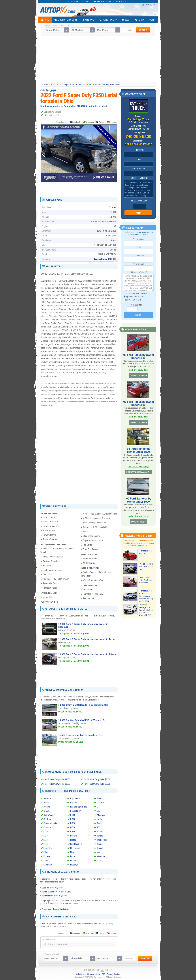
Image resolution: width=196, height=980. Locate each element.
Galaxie (100, 803)
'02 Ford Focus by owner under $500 (138, 356)
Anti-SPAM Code (138, 305)
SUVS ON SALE (138, 521)
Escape (47, 856)
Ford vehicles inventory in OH (55, 896)
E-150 (46, 832)
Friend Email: (138, 264)
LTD (99, 811)
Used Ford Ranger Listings (138, 466)
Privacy (110, 974)
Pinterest (113, 122)
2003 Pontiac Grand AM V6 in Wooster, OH (83, 720)
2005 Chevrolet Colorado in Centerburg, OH (84, 705)
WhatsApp (90, 122)
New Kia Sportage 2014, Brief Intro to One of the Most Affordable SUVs (145, 609)
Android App (81, 974)
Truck (112, 207)
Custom (47, 827)
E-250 (46, 836)
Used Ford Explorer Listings (138, 516)
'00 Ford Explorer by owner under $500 (138, 500)
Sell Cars (88, 20)
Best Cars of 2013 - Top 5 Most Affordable (146, 579)
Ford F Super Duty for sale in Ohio (56, 892)
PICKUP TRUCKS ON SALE (138, 472)
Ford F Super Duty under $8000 (97, 784)
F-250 (73, 823)
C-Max (46, 811)
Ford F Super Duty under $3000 (57, 784)
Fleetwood (75, 848)
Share (147, 5)
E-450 (46, 844)
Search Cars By (108, 20)
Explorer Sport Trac (79, 807)
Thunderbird (102, 840)
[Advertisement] (98, 59)
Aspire (46, 803)
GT (98, 807)
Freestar (74, 861)
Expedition (75, 798)
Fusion (100, 798)
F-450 (73, 832)
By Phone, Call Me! (132, 300)
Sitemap (90, 974)
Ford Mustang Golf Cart (145, 551)
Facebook (76, 122)
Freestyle (74, 865)
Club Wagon (49, 815)
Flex (72, 852)
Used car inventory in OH (53, 888)
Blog (126, 20)
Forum (139, 20)
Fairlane (74, 836)
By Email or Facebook (133, 296)
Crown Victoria (50, 823)
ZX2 (99, 861)
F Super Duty (76, 811)
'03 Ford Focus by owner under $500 (138, 403)
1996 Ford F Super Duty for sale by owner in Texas (88, 639)
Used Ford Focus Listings (138, 370)
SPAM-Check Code (138, 201)
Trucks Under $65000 (104, 259)
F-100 (73, 815)
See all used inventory (139, 122)
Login (154, 5)
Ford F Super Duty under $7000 (97, 779)
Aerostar (47, 798)
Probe (100, 819)
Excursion (48, 865)
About (98, 974)
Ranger (100, 823)
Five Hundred (76, 844)
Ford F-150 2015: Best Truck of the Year (146, 566)
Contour (47, 819)
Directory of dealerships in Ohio (56, 909)
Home (45, 20)
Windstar (101, 856)
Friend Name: (138, 256)
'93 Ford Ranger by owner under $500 (138, 450)
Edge (46, 852)
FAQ (104, 974)
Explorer (74, 803)
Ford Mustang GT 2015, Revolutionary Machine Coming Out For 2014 (146, 594)
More (152, 20)
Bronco (47, 807)
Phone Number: (138, 168)
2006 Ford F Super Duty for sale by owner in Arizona (89, 654)
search (143, 30)
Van (99, 852)
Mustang (101, 815)
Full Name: (138, 150)
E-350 (46, 840)
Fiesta (73, 840)
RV (98, 827)
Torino (100, 844)
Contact (117, 974)
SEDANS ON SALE (138, 422)
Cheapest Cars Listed (66, 20)
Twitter (100, 122)
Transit (100, 848)
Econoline (48, 848)
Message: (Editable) (138, 178)
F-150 (73, 819)
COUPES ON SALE (138, 375)
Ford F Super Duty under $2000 (57, 779)
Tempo (100, 836)
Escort (46, 861)
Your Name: (138, 239)
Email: (138, 159)
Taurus (100, 832)
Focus (73, 856)
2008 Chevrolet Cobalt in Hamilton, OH (81, 735)
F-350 (73, 827)
